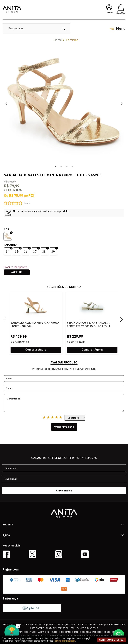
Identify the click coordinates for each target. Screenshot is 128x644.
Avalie (27, 203)
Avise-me (17, 272)
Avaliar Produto (64, 427)
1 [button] (56, 167)
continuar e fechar (112, 640)
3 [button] (67, 167)
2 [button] (61, 167)
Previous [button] (6, 104)
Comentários (64, 403)
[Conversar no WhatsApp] (119, 635)
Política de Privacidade (65, 641)
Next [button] (122, 104)
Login (109, 12)
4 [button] (72, 167)
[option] (64, 104)
